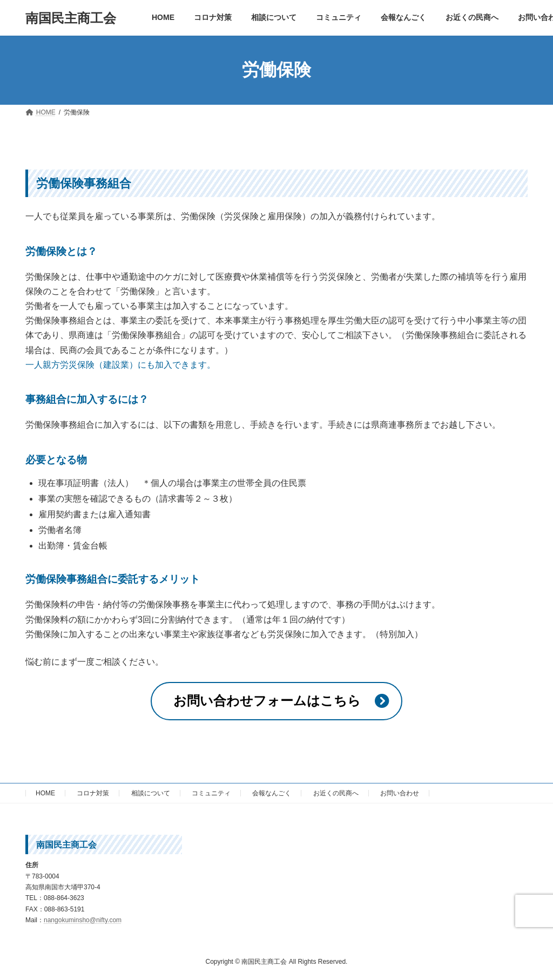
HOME (45, 793)
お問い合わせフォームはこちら (267, 701)
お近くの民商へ (336, 793)
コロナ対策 (93, 793)
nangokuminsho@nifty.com (83, 920)
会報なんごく (272, 793)
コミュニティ (211, 793)
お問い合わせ (400, 793)
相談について (151, 793)
